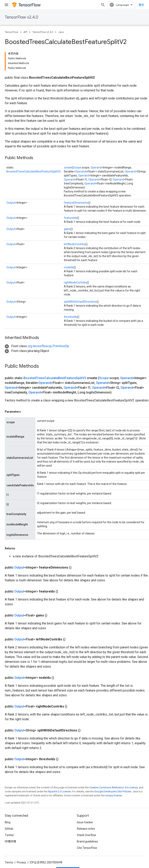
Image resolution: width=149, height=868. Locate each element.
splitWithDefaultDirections (80, 302)
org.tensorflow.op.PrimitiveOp (48, 346)
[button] (37, 346)
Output (11, 203)
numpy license (113, 795)
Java (61, 32)
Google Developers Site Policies (113, 791)
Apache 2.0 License (59, 791)
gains (67, 229)
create (68, 167)
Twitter (9, 835)
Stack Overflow (87, 835)
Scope (77, 167)
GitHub (9, 829)
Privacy (21, 862)
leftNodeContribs (75, 244)
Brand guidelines (87, 841)
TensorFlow (12, 32)
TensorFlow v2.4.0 (22, 17)
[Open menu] (6, 5)
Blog (8, 822)
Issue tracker (85, 822)
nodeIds (69, 267)
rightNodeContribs (75, 282)
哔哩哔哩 (10, 841)
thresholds (71, 317)
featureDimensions (76, 203)
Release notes (86, 829)
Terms (9, 862)
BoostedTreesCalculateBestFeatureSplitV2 (34, 171)
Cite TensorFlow (87, 848)
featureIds (70, 218)
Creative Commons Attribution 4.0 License (113, 787)
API (25, 32)
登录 (141, 5)
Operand (96, 167)
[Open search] (103, 5)
